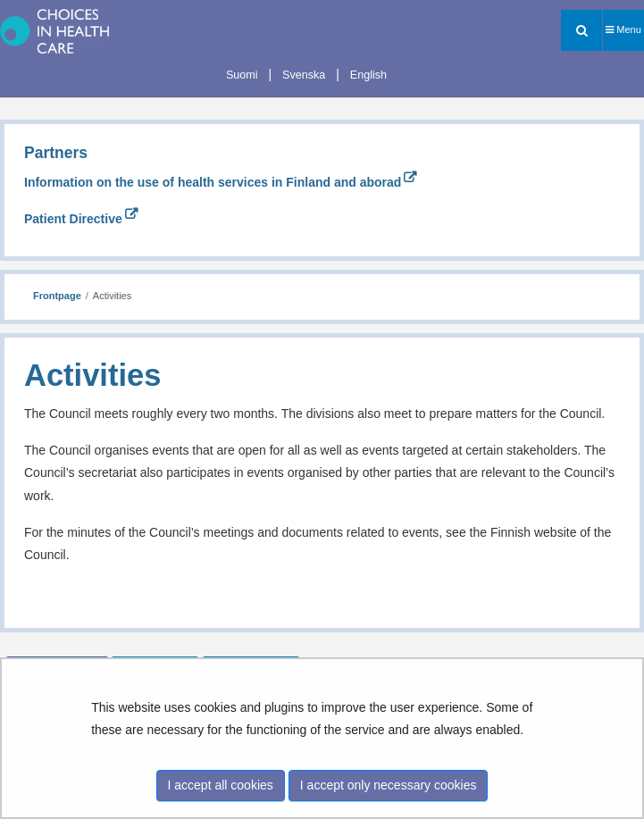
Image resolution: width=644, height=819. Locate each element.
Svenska (304, 75)
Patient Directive (81, 219)
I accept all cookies (221, 785)
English (368, 75)
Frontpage (57, 296)
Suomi (242, 75)
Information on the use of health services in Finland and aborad (220, 182)
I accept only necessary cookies (389, 785)
